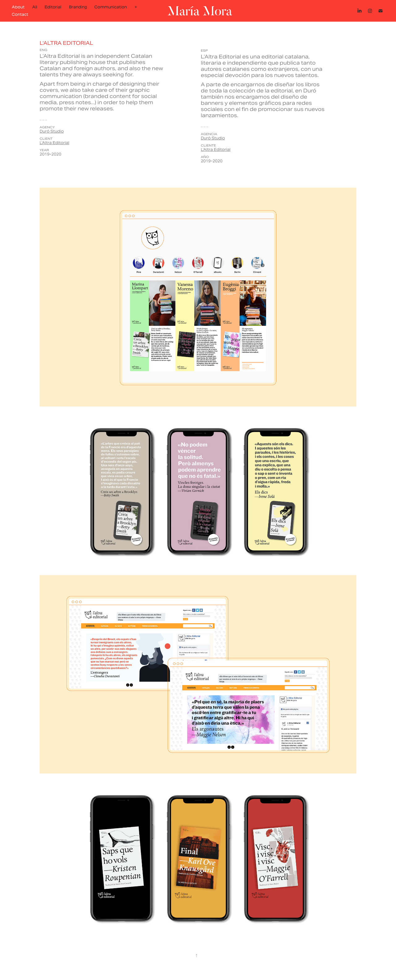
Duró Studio (52, 131)
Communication (111, 7)
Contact (20, 14)
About (18, 7)
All (35, 7)
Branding (78, 7)
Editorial (53, 7)
